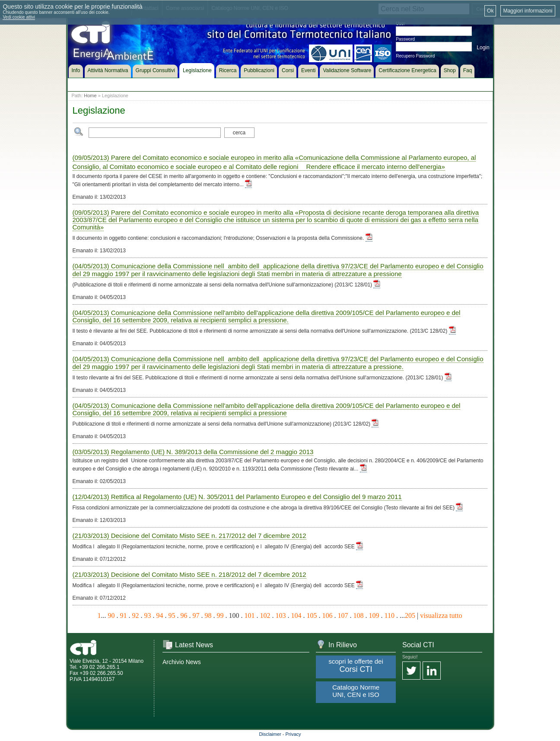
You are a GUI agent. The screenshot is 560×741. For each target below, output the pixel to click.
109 (374, 615)
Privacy (293, 734)
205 (410, 615)
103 (281, 615)
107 (343, 615)
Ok (490, 11)
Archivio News (182, 662)
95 (172, 615)
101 (250, 615)
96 (184, 615)
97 (196, 615)
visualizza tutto (441, 615)
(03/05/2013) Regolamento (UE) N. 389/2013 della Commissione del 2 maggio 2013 (193, 452)
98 (208, 615)
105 (312, 615)
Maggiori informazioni (528, 11)
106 (328, 615)
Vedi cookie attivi (19, 17)
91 (124, 615)
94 (160, 615)
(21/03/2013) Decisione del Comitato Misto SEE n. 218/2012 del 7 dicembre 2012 (189, 574)
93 (148, 615)
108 (359, 615)
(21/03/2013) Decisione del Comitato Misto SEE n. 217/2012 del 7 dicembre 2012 (189, 536)
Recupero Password (415, 56)
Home (90, 95)
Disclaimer (270, 734)
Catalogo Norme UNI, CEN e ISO (356, 691)
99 (220, 615)
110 (390, 615)
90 (111, 615)
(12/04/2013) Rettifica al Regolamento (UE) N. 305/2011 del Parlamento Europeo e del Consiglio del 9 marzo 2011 (237, 497)
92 (136, 615)
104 (296, 615)
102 (265, 615)
